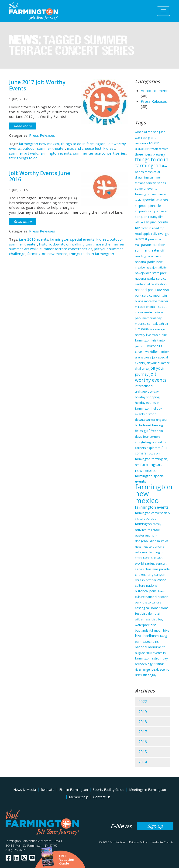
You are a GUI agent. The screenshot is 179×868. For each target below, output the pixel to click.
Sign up (155, 826)
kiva (146, 352)
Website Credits (163, 842)
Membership (79, 797)
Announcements (155, 91)
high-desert (143, 425)
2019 (143, 712)
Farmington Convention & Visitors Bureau (34, 841)
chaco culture (152, 602)
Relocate (48, 790)
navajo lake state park (151, 273)
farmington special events (72, 239)
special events (155, 200)
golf (147, 431)
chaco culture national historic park (151, 597)
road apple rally (146, 234)
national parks (146, 290)
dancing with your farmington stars (150, 552)
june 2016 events (34, 239)
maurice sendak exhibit (151, 324)
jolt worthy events (151, 377)
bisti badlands (147, 636)
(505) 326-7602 (15, 850)
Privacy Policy (138, 842)
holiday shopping (147, 397)
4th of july (150, 675)
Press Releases (42, 135)
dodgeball (142, 541)
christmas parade (157, 569)
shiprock (141, 211)
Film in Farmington (74, 790)
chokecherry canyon (150, 575)
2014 (143, 762)
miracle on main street (151, 307)
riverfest (141, 239)
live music (153, 335)
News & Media (25, 790)
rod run (146, 228)
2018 (143, 722)
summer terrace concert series (100, 153)
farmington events (55, 153)
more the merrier (110, 244)
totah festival (160, 149)
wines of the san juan (150, 132)
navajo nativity (156, 267)
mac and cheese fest (84, 148)
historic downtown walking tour (66, 244)
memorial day (152, 318)
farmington (143, 524)
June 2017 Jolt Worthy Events (37, 85)
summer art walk (23, 153)
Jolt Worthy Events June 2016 (40, 176)
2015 (143, 752)
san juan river (158, 211)
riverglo (164, 234)
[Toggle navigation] (163, 11)
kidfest (109, 148)
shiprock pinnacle (148, 206)
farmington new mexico (39, 144)
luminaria (142, 329)
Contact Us (102, 797)
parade (146, 245)
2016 (143, 742)
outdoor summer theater (44, 148)
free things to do (23, 158)
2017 (143, 732)
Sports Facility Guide (108, 790)
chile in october (146, 580)
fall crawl (154, 530)
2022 (143, 702)
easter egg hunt (146, 535)
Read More (23, 126)
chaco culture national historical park (151, 585)
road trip (158, 228)
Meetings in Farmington (148, 790)
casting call (143, 608)
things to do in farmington (83, 144)
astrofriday (160, 658)
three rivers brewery (150, 154)
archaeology (144, 664)
